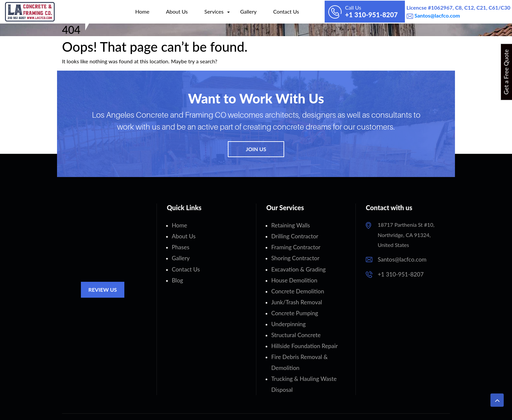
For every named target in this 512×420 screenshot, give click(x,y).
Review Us (103, 290)
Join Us (256, 149)
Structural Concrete (294, 325)
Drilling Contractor (293, 235)
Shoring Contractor (293, 255)
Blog (177, 275)
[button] (497, 400)
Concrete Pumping (293, 305)
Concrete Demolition (296, 285)
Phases (180, 245)
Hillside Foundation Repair (302, 336)
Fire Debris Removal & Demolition (311, 346)
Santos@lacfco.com (437, 15)
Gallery (233, 11)
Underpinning (287, 315)
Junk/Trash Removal (295, 295)
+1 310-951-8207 (399, 273)
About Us (162, 11)
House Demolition (292, 275)
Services (199, 11)
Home (127, 11)
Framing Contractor (294, 245)
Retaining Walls (289, 225)
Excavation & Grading (296, 265)
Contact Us (271, 11)
